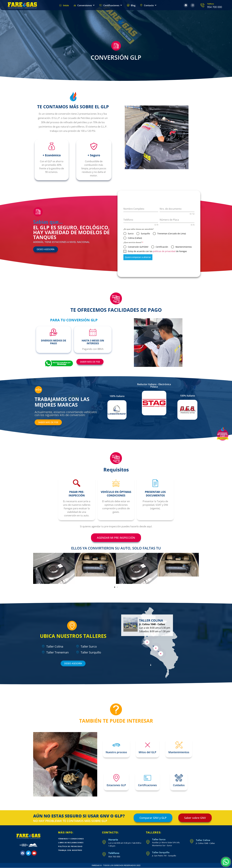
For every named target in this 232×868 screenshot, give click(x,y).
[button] (36, 569)
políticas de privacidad (164, 251)
